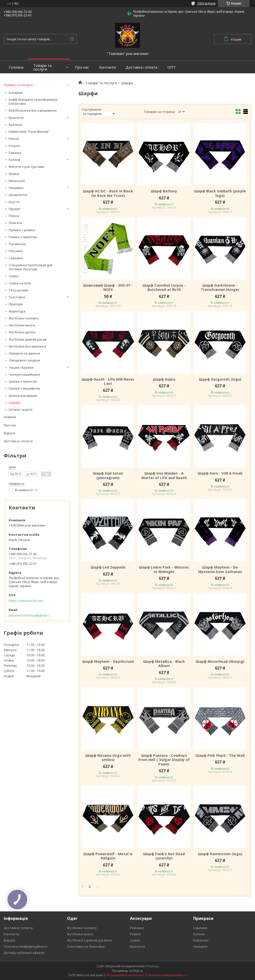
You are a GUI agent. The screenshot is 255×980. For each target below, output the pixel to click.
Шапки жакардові (23, 396)
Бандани (16, 92)
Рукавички (17, 244)
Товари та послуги (42, 67)
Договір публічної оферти (24, 953)
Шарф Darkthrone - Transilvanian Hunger (220, 288)
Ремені (135, 934)
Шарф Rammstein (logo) (220, 854)
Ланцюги (200, 946)
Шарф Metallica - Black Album (164, 664)
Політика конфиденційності (26, 946)
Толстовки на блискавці (86, 946)
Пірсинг (15, 209)
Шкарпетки (18, 195)
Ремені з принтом (23, 237)
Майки (14, 174)
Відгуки (9, 433)
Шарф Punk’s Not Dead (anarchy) (164, 856)
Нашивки (16, 188)
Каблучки (201, 940)
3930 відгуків (206, 3)
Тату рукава (18, 290)
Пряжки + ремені (22, 230)
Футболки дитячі (22, 332)
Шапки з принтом (23, 381)
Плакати (15, 223)
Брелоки (15, 125)
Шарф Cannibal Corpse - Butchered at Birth (164, 288)
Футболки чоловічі (24, 318)
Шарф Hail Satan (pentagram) (108, 475)
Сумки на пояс (20, 283)
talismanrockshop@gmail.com (31, 615)
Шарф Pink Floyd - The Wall (220, 756)
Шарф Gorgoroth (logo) (220, 379)
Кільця (14, 138)
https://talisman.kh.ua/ (26, 601)
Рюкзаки (16, 251)
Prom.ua (152, 966)
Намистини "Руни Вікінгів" (29, 132)
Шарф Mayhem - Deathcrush (108, 662)
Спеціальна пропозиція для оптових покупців (31, 267)
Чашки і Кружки (21, 367)
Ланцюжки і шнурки (24, 360)
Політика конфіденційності (167, 975)
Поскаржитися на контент (125, 975)
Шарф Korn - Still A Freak (220, 473)
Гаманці (15, 153)
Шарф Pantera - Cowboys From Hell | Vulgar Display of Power (164, 760)
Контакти (107, 67)
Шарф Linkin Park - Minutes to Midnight (164, 569)
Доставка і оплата (142, 67)
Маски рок (17, 181)
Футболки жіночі (22, 325)
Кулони (14, 160)
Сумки (14, 276)
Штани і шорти (21, 409)
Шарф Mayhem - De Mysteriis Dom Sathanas (220, 569)
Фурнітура (17, 311)
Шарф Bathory (164, 191)
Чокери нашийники (24, 374)
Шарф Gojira (164, 379)
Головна (16, 67)
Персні (14, 216)
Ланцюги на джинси (24, 353)
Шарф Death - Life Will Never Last (108, 381)
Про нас (82, 67)
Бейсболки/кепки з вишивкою (33, 110)
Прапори (16, 304)
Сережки (16, 258)
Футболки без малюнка (27, 346)
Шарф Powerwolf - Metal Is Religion (108, 856)
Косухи (14, 146)
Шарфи (14, 402)
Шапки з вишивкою (24, 388)
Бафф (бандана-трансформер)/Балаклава (33, 101)
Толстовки (17, 297)
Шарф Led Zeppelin (108, 567)
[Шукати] (72, 39)
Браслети (16, 118)
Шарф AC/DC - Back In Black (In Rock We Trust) (108, 193)
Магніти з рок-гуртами (26, 167)
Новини (10, 417)
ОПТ (172, 67)
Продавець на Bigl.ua (127, 971)
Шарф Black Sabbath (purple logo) (220, 193)
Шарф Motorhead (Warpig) (220, 662)
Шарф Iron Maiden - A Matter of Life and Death (164, 475)
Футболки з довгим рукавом (89, 940)
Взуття (14, 202)
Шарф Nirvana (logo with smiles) (108, 758)
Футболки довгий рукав (28, 339)
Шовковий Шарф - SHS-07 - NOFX (108, 288)
